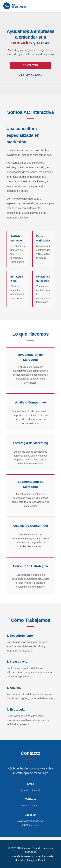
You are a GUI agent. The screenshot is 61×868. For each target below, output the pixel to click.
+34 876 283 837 (30, 805)
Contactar (31, 65)
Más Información (30, 75)
